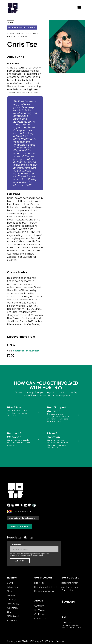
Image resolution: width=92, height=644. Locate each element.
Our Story (39, 606)
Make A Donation (20, 527)
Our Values (40, 610)
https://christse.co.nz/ (26, 351)
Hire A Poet (40, 583)
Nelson (11, 591)
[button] (79, 8)
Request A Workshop (45, 591)
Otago (10, 612)
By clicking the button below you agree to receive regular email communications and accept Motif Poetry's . (29, 555)
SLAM (10, 583)
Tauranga (12, 599)
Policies (40, 556)
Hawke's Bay (13, 604)
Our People (40, 614)
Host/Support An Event (46, 587)
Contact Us (40, 618)
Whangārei (12, 587)
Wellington (12, 608)
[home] (13, 8)
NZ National (13, 616)
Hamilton (12, 595)
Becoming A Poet (70, 583)
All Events (12, 620)
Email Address (15, 544)
